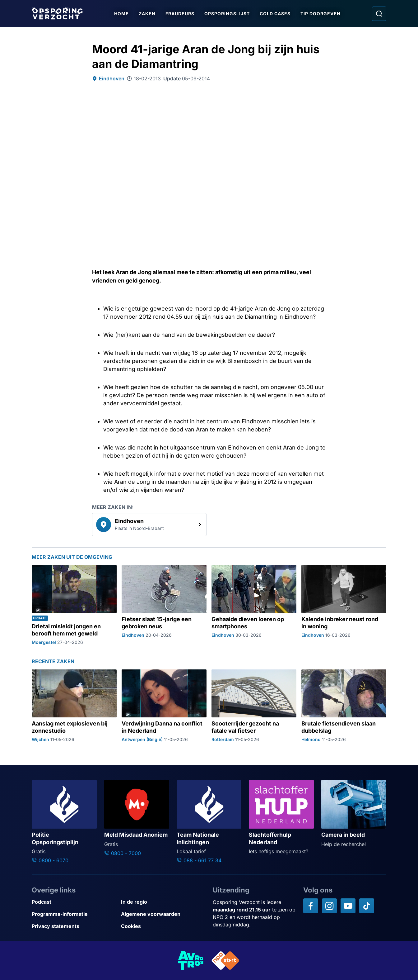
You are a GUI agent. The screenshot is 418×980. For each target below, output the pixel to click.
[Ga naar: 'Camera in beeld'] (354, 814)
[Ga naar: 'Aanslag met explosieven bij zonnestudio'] (74, 706)
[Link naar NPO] (225, 961)
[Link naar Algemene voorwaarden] (163, 914)
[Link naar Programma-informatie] (74, 914)
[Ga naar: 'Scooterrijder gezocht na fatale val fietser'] (254, 706)
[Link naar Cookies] (163, 926)
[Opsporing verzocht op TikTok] (367, 906)
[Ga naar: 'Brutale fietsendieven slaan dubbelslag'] (344, 706)
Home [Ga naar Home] (121, 14)
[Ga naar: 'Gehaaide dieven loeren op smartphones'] (254, 605)
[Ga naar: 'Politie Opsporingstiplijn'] (64, 822)
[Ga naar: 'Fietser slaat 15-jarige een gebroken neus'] (164, 605)
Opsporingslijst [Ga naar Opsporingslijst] (227, 14)
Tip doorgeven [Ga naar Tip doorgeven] (320, 14)
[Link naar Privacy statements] (74, 926)
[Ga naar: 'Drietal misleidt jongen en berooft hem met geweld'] (74, 605)
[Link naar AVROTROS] (191, 961)
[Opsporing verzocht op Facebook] (311, 906)
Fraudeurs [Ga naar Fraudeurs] (180, 14)
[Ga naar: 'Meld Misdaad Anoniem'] (137, 818)
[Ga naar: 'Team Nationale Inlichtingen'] (209, 822)
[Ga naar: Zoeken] (379, 14)
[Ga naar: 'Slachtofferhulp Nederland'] (281, 818)
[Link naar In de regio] (163, 902)
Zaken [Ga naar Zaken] (147, 14)
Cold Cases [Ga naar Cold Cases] (275, 14)
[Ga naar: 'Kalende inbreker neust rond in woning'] (344, 605)
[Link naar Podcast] (74, 902)
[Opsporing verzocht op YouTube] (348, 906)
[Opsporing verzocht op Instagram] (329, 906)
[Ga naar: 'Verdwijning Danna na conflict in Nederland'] (164, 706)
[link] (149, 525)
